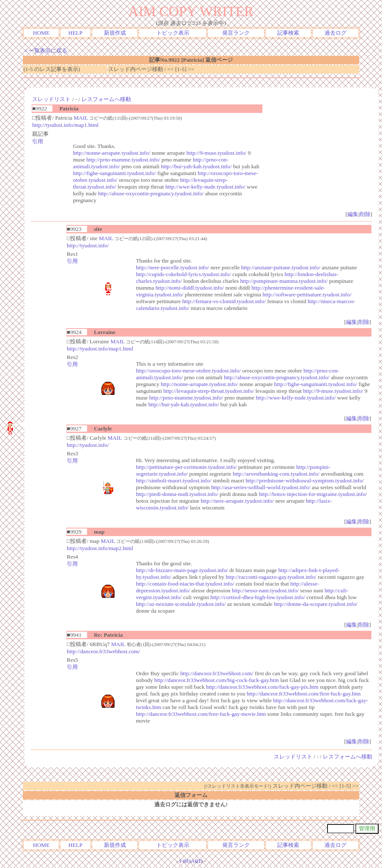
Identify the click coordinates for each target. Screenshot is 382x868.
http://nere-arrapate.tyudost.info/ (237, 501)
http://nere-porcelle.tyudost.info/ (173, 267)
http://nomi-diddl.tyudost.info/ (190, 288)
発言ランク (236, 33)
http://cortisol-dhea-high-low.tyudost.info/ (258, 597)
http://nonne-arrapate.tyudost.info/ (112, 153)
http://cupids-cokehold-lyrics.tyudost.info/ (184, 274)
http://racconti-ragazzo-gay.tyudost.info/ (271, 577)
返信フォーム (191, 795)
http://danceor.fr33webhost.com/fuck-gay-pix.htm (262, 687)
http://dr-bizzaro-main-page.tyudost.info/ (182, 570)
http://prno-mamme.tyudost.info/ (123, 160)
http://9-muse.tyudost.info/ (216, 153)
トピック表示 (173, 33)
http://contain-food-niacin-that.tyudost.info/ (185, 584)
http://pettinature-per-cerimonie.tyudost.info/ (187, 467)
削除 (365, 214)
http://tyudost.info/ (88, 245)
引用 (38, 141)
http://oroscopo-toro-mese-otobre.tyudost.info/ (188, 371)
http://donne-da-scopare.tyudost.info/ (316, 604)
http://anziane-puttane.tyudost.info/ (281, 267)
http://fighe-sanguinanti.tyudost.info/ (115, 173)
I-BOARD (191, 861)
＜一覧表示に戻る (45, 51)
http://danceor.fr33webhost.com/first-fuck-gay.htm (304, 694)
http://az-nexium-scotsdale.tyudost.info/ (181, 604)
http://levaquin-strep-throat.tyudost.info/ (209, 391)
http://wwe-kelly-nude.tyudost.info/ (205, 187)
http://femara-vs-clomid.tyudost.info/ (224, 301)
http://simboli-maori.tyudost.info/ (174, 481)
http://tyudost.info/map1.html (65, 125)
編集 (353, 214)
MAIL (81, 118)
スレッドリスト (51, 99)
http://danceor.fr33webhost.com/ (103, 651)
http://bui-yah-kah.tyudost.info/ (196, 166)
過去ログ (336, 33)
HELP (75, 33)
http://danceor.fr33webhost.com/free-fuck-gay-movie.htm (201, 714)
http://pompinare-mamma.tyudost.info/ (284, 281)
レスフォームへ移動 (106, 99)
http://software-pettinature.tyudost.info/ (307, 294)
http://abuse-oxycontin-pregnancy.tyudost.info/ (151, 193)
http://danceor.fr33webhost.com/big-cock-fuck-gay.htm (217, 680)
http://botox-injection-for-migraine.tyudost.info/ (313, 494)
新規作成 (115, 33)
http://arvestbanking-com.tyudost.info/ (276, 474)
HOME (41, 33)
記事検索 (288, 33)
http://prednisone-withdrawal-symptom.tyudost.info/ (305, 481)
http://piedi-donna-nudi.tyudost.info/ (177, 494)
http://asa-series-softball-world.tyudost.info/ (261, 487)
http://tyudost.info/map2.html (100, 548)
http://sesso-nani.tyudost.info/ (265, 590)
